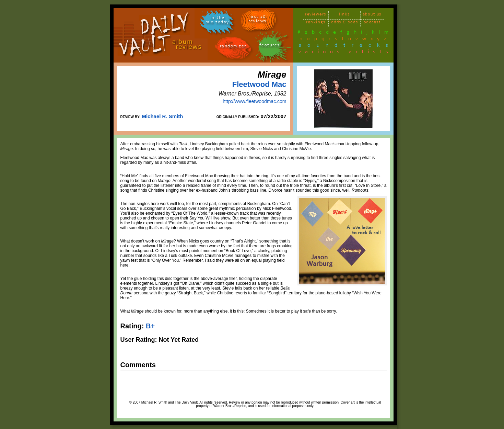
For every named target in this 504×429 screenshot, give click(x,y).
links (344, 15)
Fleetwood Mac (259, 84)
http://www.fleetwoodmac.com (254, 101)
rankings (316, 23)
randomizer (233, 47)
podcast (372, 23)
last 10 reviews (257, 20)
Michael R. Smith (162, 116)
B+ (150, 326)
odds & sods (345, 23)
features (270, 46)
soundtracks (347, 46)
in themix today (217, 21)
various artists (345, 53)
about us (372, 15)
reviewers (316, 15)
